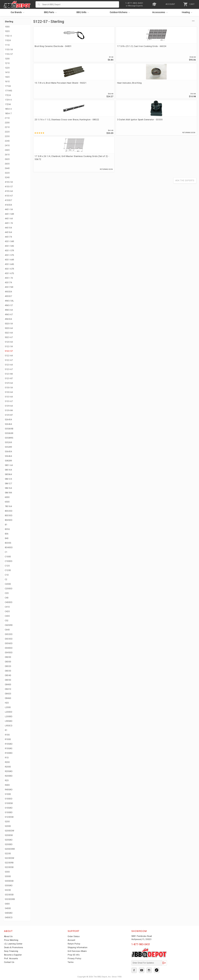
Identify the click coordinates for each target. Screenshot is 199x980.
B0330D (9, 516)
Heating (188, 12)
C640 (7, 630)
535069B (9, 429)
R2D (7, 780)
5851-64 (9, 465)
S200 (7, 822)
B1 (6, 525)
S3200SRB (10, 899)
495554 (8, 292)
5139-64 (9, 406)
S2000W (9, 835)
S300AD (9, 886)
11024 (8, 40)
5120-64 (9, 342)
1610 (7, 82)
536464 (8, 456)
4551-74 (9, 278)
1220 (7, 68)
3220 (7, 173)
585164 (8, 470)
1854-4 (8, 109)
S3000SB (9, 881)
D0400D (9, 648)
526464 (8, 424)
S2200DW (10, 858)
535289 (8, 447)
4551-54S (9, 246)
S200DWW (10, 849)
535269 (8, 442)
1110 (7, 45)
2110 (7, 118)
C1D (7, 575)
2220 (7, 132)
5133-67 (9, 401)
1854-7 (8, 114)
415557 (8, 200)
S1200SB (9, 817)
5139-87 (9, 415)
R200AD (9, 771)
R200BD (9, 776)
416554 (8, 205)
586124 (8, 479)
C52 (7, 621)
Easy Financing (12, 951)
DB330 (8, 671)
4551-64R (9, 260)
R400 (7, 785)
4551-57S (9, 255)
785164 (8, 506)
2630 (7, 164)
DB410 (8, 689)
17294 (8, 104)
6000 (7, 497)
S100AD (9, 808)
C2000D (9, 589)
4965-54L (9, 301)
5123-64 (9, 365)
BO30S (8, 543)
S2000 (8, 826)
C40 (7, 598)
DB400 (8, 685)
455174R (9, 287)
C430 (7, 616)
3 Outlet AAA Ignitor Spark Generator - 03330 (89, 86)
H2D (7, 703)
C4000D (9, 602)
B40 (7, 538)
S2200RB (9, 863)
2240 (7, 141)
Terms (71, 962)
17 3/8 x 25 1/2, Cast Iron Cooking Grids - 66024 (93, 48)
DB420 (8, 694)
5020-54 (9, 324)
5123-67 (9, 369)
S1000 (8, 794)
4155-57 (9, 187)
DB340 (8, 675)
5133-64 (9, 397)
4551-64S (9, 264)
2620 (7, 159)
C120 (7, 566)
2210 (7, 127)
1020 (7, 31)
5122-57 (9, 351)
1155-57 (9, 54)
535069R (9, 433)
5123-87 (9, 378)
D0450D (9, 653)
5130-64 (9, 392)
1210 (7, 63)
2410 (7, 145)
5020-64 (9, 328)
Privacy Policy (75, 958)
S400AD (9, 913)
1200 (7, 59)
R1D (7, 758)
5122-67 (9, 360)
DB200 (8, 657)
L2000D (9, 712)
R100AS (9, 748)
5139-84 (9, 410)
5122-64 (9, 356)
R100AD (9, 744)
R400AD (9, 790)
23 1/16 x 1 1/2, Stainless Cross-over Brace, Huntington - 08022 (51, 86)
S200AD (9, 840)
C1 (6, 552)
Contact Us (10, 962)
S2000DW (10, 831)
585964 (8, 474)
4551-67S (9, 273)
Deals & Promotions (14, 947)
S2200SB (9, 867)
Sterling (9, 22)
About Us (9, 936)
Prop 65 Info (74, 955)
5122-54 (9, 346)
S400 (7, 904)
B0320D (9, 511)
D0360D (9, 643)
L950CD (9, 726)
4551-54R (9, 241)
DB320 (8, 666)
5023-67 (9, 337)
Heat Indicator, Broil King (171, 46)
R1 (6, 730)
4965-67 (9, 315)
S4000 (8, 908)
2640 (7, 168)
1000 (7, 27)
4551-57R (9, 251)
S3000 (8, 876)
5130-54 (9, 388)
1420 (7, 77)
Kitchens (121, 12)
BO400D (9, 547)
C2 (6, 579)
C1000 (8, 557)
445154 (8, 228)
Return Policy (74, 944)
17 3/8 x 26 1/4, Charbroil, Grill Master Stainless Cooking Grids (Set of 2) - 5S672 (133, 87)
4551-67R (9, 269)
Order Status (74, 936)
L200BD (9, 717)
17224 (8, 95)
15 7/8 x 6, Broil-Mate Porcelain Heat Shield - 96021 (133, 48)
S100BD (9, 812)
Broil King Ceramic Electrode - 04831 (50, 48)
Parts (51, 12)
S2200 (8, 854)
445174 (8, 237)
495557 (8, 296)
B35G (7, 529)
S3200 (8, 890)
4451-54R (9, 214)
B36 (7, 534)
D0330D (9, 639)
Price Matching (12, 940)
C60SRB (9, 625)
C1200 (8, 570)
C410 (7, 607)
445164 (8, 232)
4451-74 (9, 223)
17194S (8, 91)
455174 (8, 283)
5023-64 (9, 333)
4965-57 (9, 305)
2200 (7, 123)
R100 (7, 735)
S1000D (9, 799)
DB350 (8, 680)
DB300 (8, 662)
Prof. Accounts (12, 958)
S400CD (9, 918)
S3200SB (9, 895)
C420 (7, 611)
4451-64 (9, 219)
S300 (7, 872)
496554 (8, 319)
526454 (8, 420)
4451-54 (9, 209)
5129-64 (9, 383)
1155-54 (9, 50)
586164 (8, 488)
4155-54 (9, 182)
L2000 (8, 707)
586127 (8, 484)
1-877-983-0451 (141, 944)
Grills (83, 12)
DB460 (8, 698)
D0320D (9, 634)
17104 (8, 86)
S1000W (9, 803)
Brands (18, 12)
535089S (9, 438)
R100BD (9, 753)
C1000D (9, 561)
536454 (8, 452)
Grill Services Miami (78, 951)
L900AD (9, 721)
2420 (7, 150)
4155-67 (9, 196)
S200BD (9, 844)
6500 (7, 502)
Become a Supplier (13, 955)
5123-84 (9, 374)
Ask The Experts (185, 110)
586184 (8, 493)
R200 (7, 762)
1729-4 (8, 100)
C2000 (8, 584)
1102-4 (8, 36)
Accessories (161, 12)
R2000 (8, 767)
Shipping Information (78, 947)
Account (72, 940)
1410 (7, 72)
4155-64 (9, 191)
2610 (7, 155)
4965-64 (9, 310)
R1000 (8, 739)
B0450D (9, 520)
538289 (8, 461)
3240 (7, 177)
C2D (7, 593)
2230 (7, 136)
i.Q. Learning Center (14, 944)
